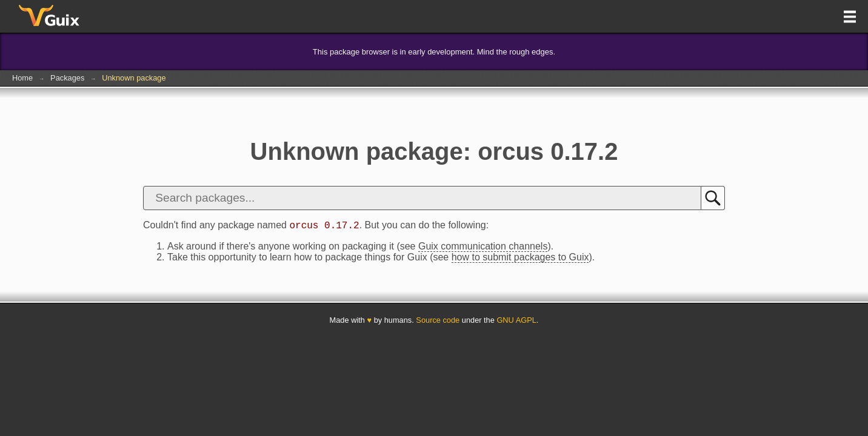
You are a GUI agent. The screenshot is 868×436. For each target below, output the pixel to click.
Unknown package (134, 78)
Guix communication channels (483, 248)
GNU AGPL (516, 322)
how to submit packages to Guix (520, 259)
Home (22, 78)
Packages (67, 78)
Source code (438, 322)
